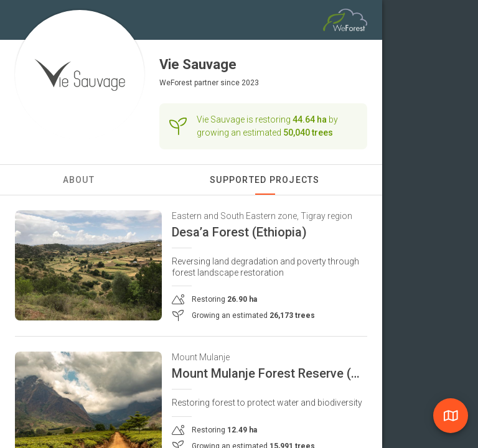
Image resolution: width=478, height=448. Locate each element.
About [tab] (79, 180)
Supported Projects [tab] (265, 180)
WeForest (176, 83)
